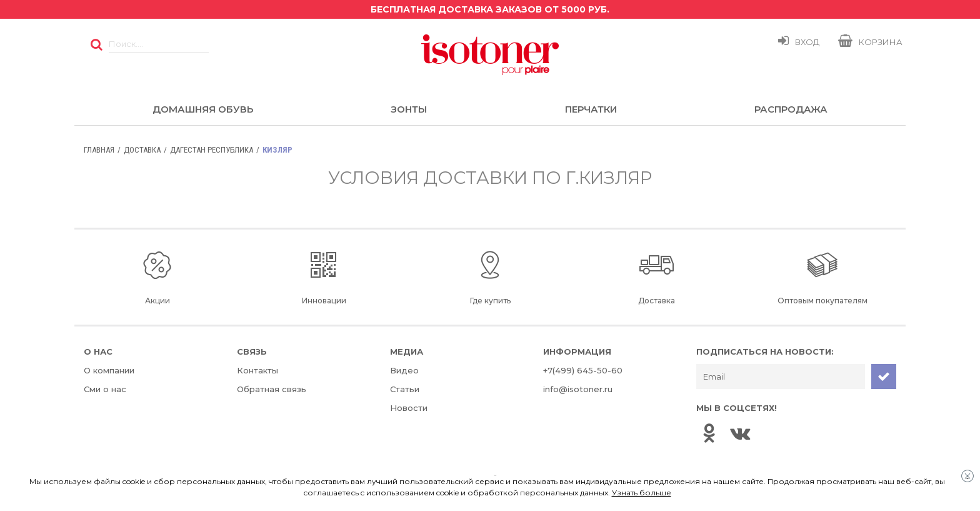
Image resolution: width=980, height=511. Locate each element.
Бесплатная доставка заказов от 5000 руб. (490, 9)
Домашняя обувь (203, 109)
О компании (109, 370)
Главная (99, 150)
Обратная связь (272, 389)
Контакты (257, 370)
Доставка (142, 150)
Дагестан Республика (212, 150)
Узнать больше (642, 493)
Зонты (409, 109)
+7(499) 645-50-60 (583, 370)
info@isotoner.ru (578, 389)
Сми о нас (105, 389)
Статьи (405, 389)
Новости (409, 408)
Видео (404, 370)
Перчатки (591, 109)
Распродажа (791, 109)
